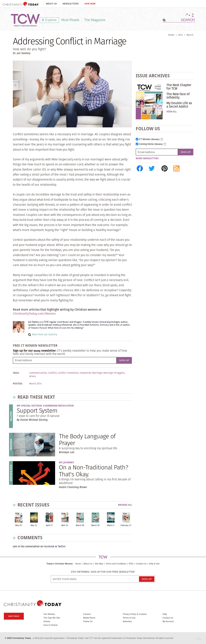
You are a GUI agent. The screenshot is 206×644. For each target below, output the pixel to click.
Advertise (127, 621)
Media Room (89, 618)
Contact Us (141, 564)
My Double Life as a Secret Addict (179, 105)
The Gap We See (52, 618)
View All (172, 112)
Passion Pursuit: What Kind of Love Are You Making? (57, 328)
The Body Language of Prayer (87, 440)
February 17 (126, 525)
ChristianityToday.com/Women (34, 314)
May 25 (18, 525)
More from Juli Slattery (45, 334)
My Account (168, 621)
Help (165, 614)
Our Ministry (49, 614)
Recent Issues (33, 505)
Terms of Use (129, 618)
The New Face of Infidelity (178, 96)
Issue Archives (153, 76)
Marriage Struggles (114, 373)
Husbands (85, 373)
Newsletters (71, 4)
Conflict (52, 373)
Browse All (125, 505)
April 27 (49, 525)
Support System (37, 410)
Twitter (62, 546)
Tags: (16, 373)
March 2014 (35, 384)
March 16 (95, 525)
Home (171, 35)
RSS (131, 564)
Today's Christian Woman (60, 564)
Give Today (14, 616)
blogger (78, 322)
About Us (51, 4)
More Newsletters (147, 158)
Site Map (99, 564)
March (190, 35)
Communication (38, 373)
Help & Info (154, 564)
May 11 (34, 525)
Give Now (90, 4)
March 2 (111, 525)
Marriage (97, 373)
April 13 (65, 525)
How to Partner (51, 625)
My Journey (67, 462)
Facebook (49, 546)
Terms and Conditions (116, 564)
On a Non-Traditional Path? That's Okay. (93, 471)
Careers (87, 614)
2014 (180, 35)
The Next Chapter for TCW (179, 87)
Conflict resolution (68, 373)
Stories (47, 621)
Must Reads (70, 20)
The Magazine (95, 20)
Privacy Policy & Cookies (135, 614)
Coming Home (151, 144)
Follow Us (88, 621)
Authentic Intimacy (99, 325)
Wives (32, 376)
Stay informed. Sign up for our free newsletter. (103, 572)
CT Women (149, 139)
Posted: (18, 384)
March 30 (80, 525)
